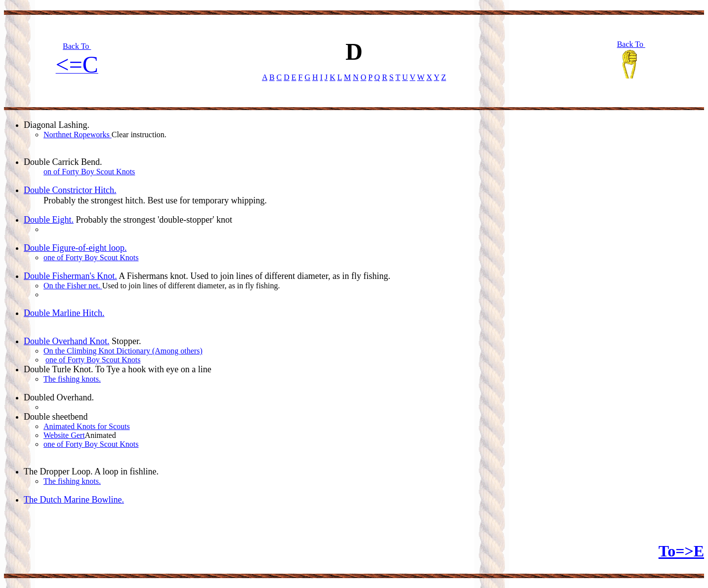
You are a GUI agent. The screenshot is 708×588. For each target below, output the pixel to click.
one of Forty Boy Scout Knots (91, 257)
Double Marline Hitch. (64, 313)
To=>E (681, 551)
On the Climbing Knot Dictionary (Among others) (123, 351)
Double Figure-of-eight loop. (75, 248)
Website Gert (64, 435)
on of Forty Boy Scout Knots (89, 172)
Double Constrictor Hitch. (70, 190)
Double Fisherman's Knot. (70, 276)
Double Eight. (49, 220)
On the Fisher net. (73, 286)
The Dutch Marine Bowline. (74, 500)
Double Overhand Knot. (66, 341)
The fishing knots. (72, 379)
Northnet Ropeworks (78, 135)
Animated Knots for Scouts (87, 426)
